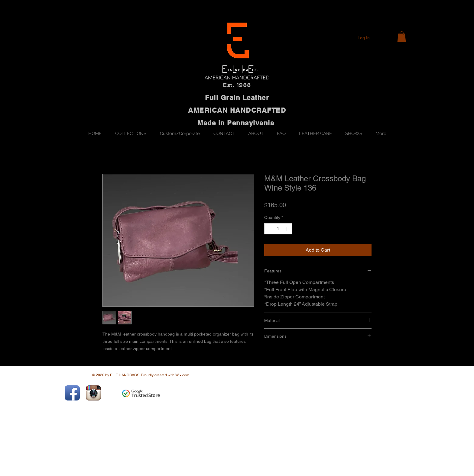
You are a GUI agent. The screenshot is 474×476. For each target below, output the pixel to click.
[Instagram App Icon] (93, 393)
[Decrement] (269, 229)
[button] (402, 37)
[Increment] (287, 229)
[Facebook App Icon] (72, 393)
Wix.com (182, 375)
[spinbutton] (278, 229)
